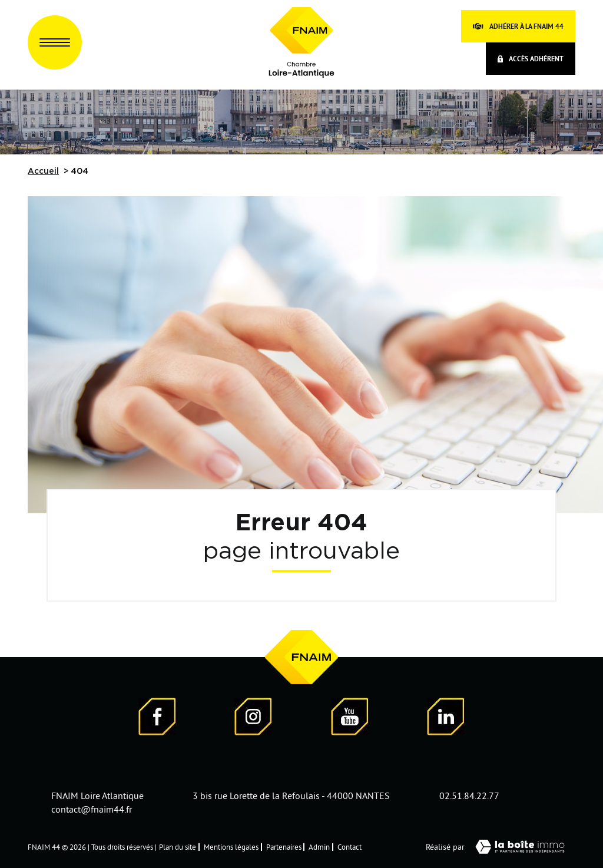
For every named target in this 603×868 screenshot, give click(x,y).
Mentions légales (231, 847)
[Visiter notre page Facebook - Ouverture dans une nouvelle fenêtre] (157, 719)
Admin (319, 847)
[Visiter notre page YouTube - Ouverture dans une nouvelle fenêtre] (350, 719)
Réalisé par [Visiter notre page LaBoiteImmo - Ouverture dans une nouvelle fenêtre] (501, 847)
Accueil (43, 171)
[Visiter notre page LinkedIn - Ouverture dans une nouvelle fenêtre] (446, 719)
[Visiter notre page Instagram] (253, 719)
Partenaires (284, 847)
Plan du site (178, 847)
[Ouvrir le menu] (55, 42)
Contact (349, 847)
